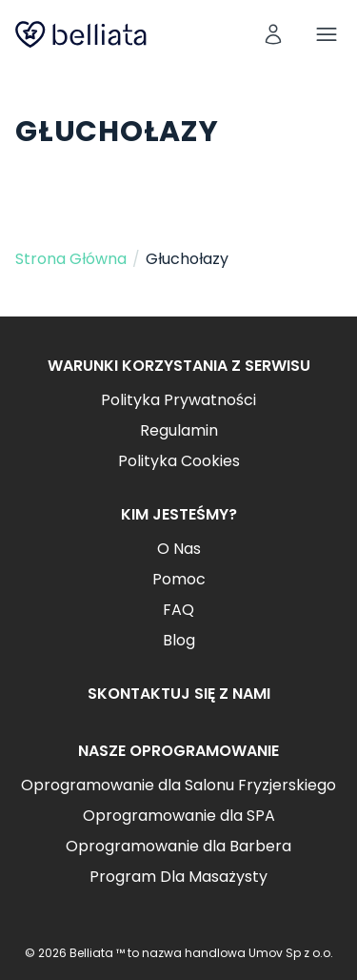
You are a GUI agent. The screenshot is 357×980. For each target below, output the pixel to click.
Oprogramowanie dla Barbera (178, 846)
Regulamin (179, 430)
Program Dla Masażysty (178, 877)
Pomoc (179, 579)
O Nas (179, 549)
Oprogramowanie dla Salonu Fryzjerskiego (178, 785)
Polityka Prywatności (178, 400)
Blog (179, 640)
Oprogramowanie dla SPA (179, 816)
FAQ (178, 610)
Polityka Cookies (179, 461)
